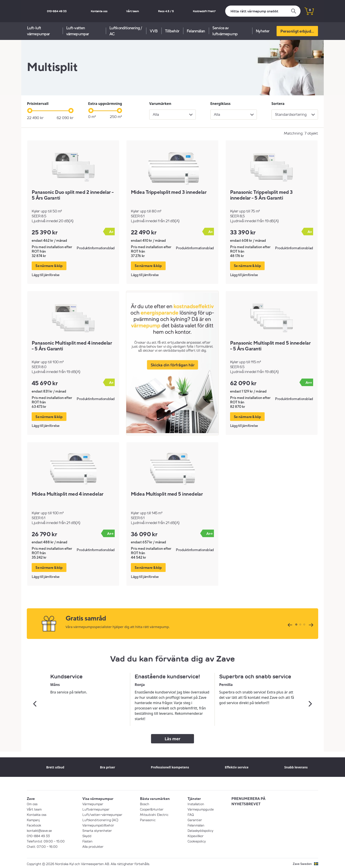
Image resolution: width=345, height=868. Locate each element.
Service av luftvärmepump (225, 31)
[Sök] (263, 11)
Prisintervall (38, 104)
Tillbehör (172, 31)
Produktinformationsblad (96, 248)
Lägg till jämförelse (46, 274)
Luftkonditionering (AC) (100, 819)
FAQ (191, 813)
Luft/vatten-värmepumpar (102, 813)
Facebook (34, 824)
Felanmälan (196, 31)
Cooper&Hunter (152, 808)
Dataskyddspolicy (200, 829)
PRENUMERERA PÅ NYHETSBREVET (248, 800)
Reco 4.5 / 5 (177, 11)
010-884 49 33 (93, 11)
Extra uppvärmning (105, 104)
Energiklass (220, 104)
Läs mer (173, 737)
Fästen (87, 840)
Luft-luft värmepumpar (38, 31)
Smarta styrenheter (97, 829)
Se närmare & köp (49, 265)
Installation (196, 803)
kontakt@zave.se (39, 829)
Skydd (87, 835)
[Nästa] (310, 624)
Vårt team (151, 11)
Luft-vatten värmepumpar (78, 31)
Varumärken (160, 104)
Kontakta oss (124, 11)
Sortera (278, 104)
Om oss (32, 803)
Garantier (195, 819)
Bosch (145, 803)
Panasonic (148, 819)
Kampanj (33, 819)
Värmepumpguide (201, 808)
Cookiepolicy (197, 840)
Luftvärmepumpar (96, 808)
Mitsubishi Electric (154, 813)
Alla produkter (93, 845)
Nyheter (263, 31)
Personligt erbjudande (299, 31)
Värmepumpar (93, 803)
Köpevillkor (196, 835)
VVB (154, 31)
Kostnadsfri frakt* (208, 11)
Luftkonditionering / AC (126, 31)
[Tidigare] (289, 624)
